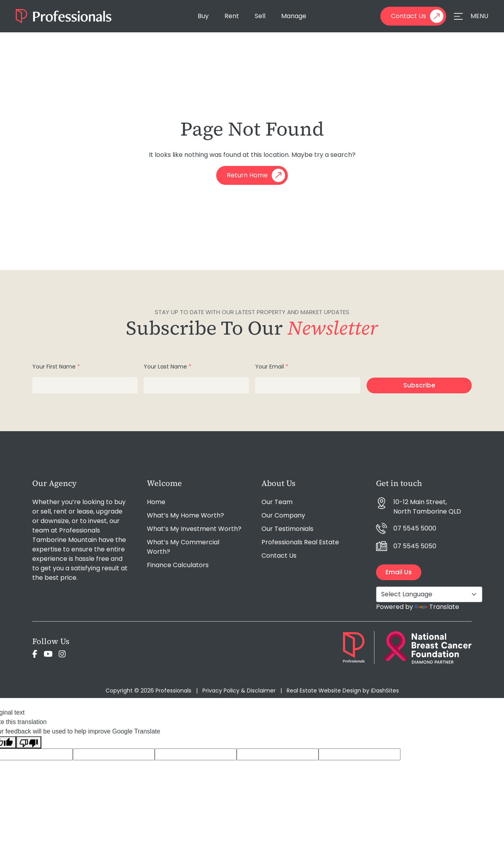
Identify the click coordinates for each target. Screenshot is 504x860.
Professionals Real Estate (300, 542)
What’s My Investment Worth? (194, 529)
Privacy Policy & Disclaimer (239, 691)
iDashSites (385, 691)
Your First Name (56, 367)
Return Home (256, 175)
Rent (232, 16)
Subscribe (419, 385)
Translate (437, 607)
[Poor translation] (29, 742)
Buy (203, 16)
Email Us (399, 572)
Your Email (272, 367)
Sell (260, 16)
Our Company (283, 515)
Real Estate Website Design (324, 691)
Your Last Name (168, 367)
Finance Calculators (178, 565)
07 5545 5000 (415, 528)
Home (156, 502)
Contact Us (417, 16)
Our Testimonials (287, 529)
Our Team (277, 502)
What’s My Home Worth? (185, 515)
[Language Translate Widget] (429, 594)
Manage (294, 16)
